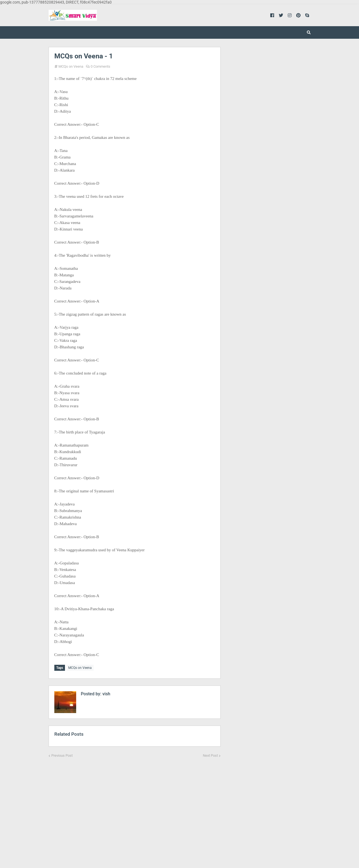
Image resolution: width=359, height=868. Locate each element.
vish (106, 693)
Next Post (210, 755)
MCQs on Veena (71, 66)
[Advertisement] (135, 808)
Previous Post (62, 755)
